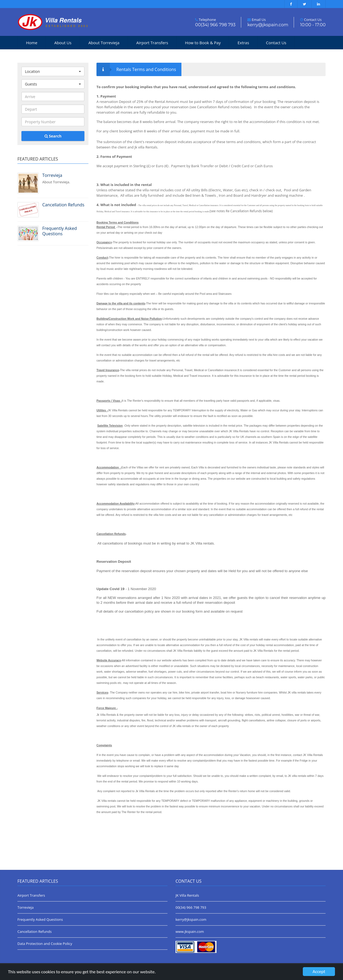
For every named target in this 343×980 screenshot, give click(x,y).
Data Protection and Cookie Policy (45, 944)
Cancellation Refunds (35, 931)
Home (32, 43)
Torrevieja (26, 907)
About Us (63, 43)
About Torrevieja (104, 43)
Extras (243, 43)
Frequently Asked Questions (40, 919)
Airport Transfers (152, 43)
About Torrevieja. (65, 178)
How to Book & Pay (203, 43)
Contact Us (276, 43)
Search (53, 136)
